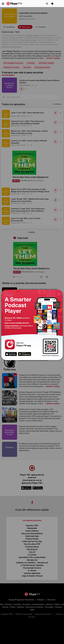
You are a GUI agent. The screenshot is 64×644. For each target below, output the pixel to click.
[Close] (59, 294)
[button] (3, 4)
